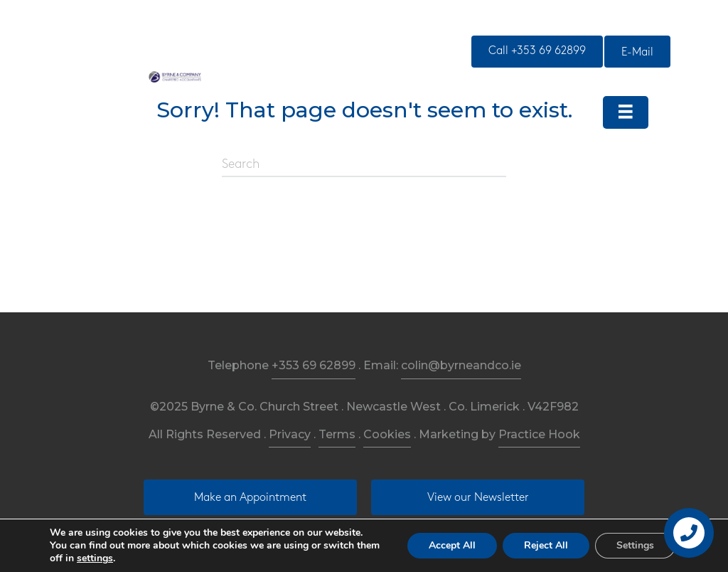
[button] (537, 52)
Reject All (546, 545)
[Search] (364, 165)
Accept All (452, 545)
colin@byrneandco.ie (461, 365)
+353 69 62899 (314, 365)
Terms (337, 434)
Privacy (290, 434)
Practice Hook (539, 434)
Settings (635, 545)
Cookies (387, 434)
